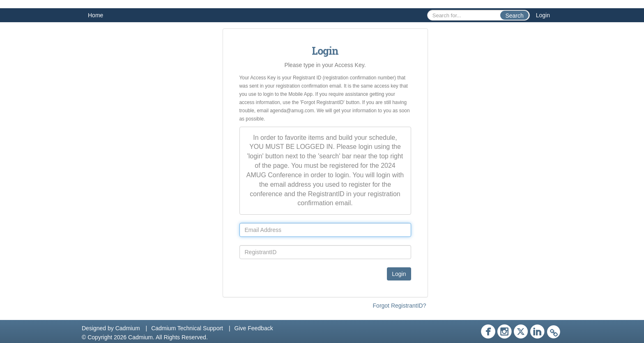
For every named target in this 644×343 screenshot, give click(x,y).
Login (543, 15)
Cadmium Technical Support (187, 328)
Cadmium (128, 328)
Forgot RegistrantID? (400, 306)
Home (95, 15)
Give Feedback (254, 328)
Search (514, 16)
